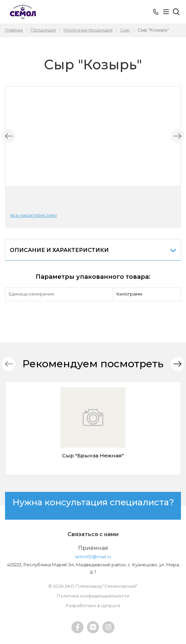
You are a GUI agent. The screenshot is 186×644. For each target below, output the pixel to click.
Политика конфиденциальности (93, 596)
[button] (177, 364)
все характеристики (34, 215)
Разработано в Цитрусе (93, 605)
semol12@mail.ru (93, 557)
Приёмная (93, 548)
